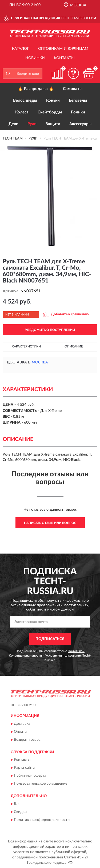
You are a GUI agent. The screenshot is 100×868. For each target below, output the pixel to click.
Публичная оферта (30, 776)
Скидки (20, 812)
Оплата (20, 732)
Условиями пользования (63, 656)
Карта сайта (24, 768)
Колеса (22, 112)
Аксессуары (80, 124)
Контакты (64, 58)
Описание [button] (74, 346)
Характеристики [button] (26, 346)
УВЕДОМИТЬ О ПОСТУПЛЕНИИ (50, 330)
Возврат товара (27, 740)
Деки (13, 124)
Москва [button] (40, 362)
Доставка (22, 724)
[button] (73, 73)
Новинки (35, 58)
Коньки (53, 101)
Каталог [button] (21, 49)
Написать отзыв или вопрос (50, 523)
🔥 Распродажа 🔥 (36, 89)
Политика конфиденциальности (42, 820)
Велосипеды (25, 101)
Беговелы (78, 101)
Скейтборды (50, 112)
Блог (18, 804)
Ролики (78, 112)
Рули (32, 124)
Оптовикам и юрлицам (63, 49)
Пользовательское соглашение (41, 784)
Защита (53, 124)
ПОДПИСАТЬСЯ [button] (50, 639)
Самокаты (73, 89)
